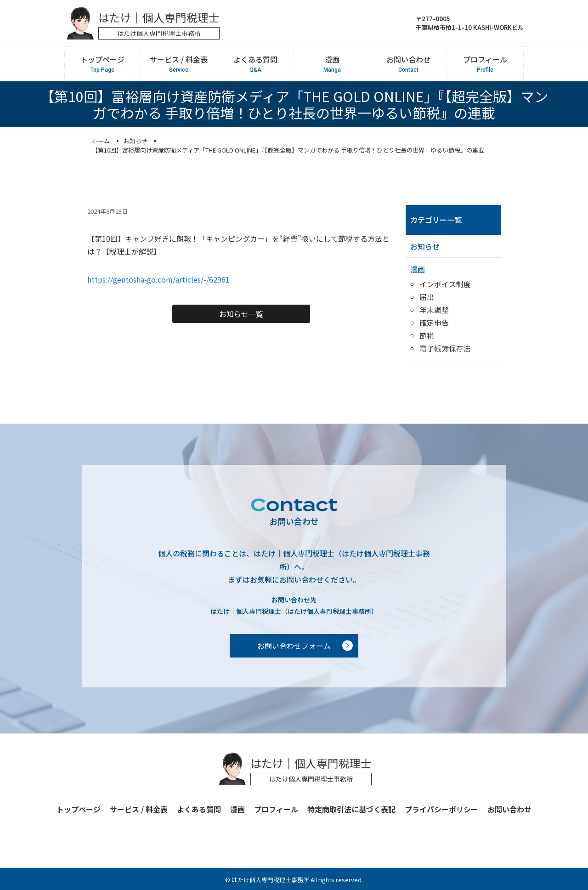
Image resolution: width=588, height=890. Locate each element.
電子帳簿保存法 (445, 348)
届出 (427, 297)
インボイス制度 (445, 284)
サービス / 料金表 (179, 64)
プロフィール (485, 64)
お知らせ (425, 246)
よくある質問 (255, 64)
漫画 (332, 64)
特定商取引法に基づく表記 (351, 809)
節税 (427, 335)
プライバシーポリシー (441, 809)
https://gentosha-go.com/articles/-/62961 (158, 279)
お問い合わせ (408, 64)
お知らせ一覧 (241, 314)
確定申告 (434, 323)
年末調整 (434, 310)
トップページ (103, 64)
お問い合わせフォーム (294, 646)
